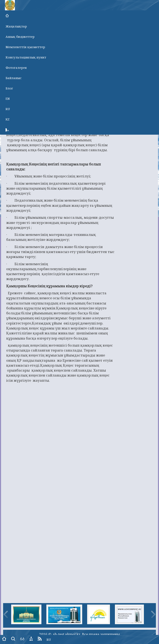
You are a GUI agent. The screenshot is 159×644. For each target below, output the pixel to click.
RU (8, 109)
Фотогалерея (16, 68)
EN (8, 99)
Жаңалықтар (16, 26)
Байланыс (14, 78)
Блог (9, 88)
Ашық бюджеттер (20, 37)
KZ (8, 119)
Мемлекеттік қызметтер (25, 47)
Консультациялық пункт (26, 57)
